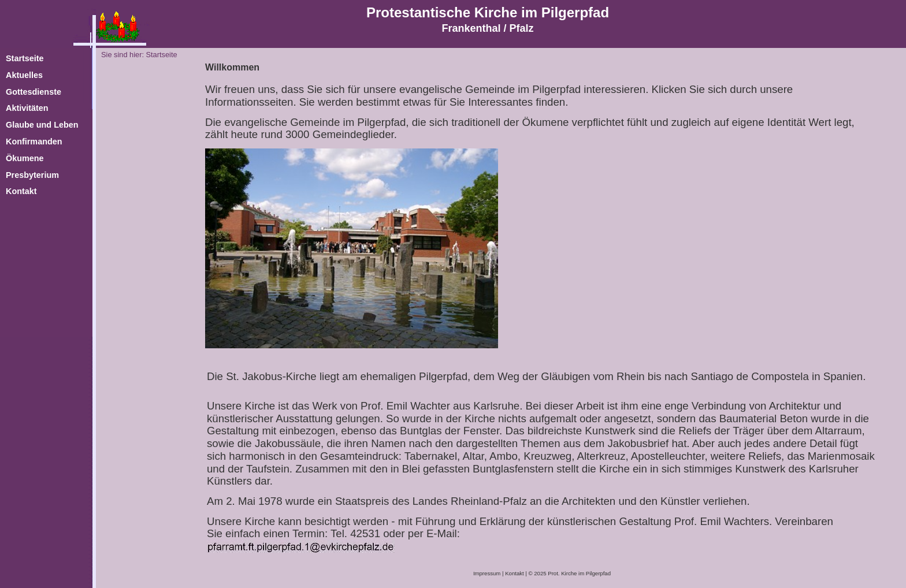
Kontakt (515, 573)
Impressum (487, 573)
